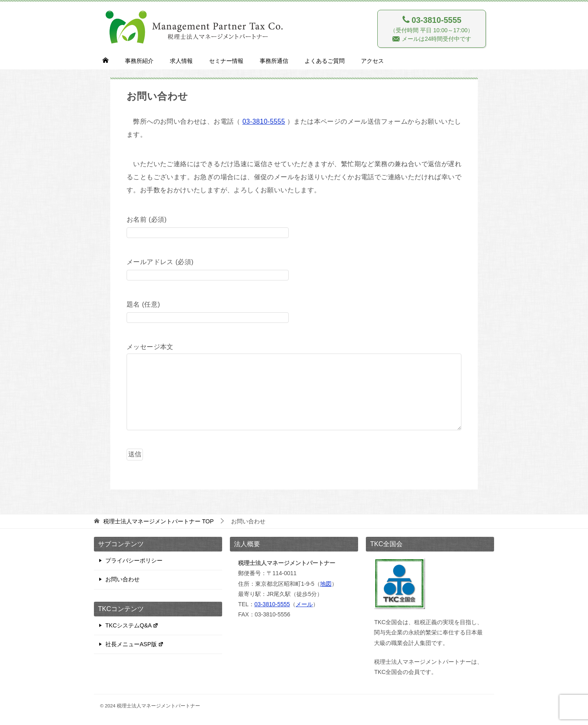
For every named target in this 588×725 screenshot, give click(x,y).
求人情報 (181, 61)
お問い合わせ (122, 579)
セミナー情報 (226, 61)
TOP (158, 521)
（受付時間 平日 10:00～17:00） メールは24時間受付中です (432, 29)
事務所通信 (274, 61)
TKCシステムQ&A (132, 625)
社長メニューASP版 (135, 644)
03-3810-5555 (264, 121)
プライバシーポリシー (134, 560)
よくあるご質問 (325, 61)
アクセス (372, 61)
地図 (326, 584)
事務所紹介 (139, 61)
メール (304, 604)
